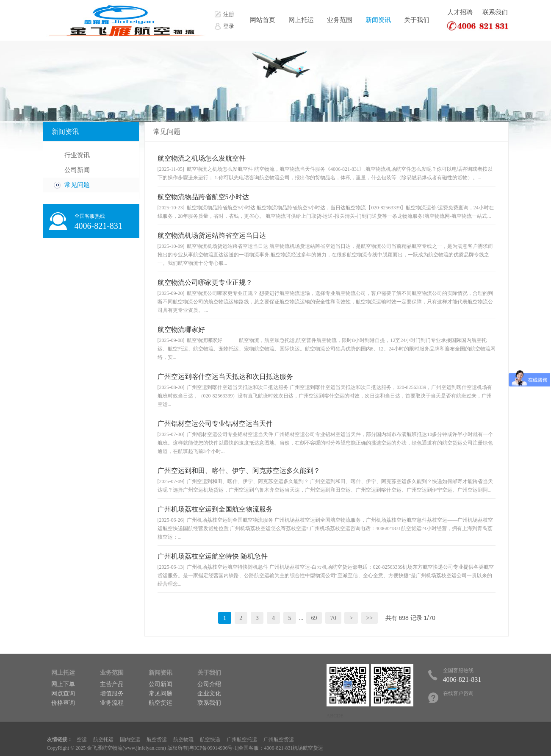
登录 (229, 26)
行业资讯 (77, 155)
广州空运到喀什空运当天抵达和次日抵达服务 (225, 377)
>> (369, 618)
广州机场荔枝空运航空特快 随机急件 (213, 556)
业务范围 (340, 20)
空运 (82, 739)
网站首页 (263, 20)
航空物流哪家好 (181, 329)
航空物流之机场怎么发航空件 (202, 158)
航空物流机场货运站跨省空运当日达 (212, 235)
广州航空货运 (279, 739)
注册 (229, 14)
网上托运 (301, 20)
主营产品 (112, 684)
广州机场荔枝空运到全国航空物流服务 (215, 509)
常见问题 (77, 185)
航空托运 (103, 739)
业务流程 (112, 703)
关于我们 (417, 20)
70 (333, 618)
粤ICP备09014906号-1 (213, 748)
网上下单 (63, 684)
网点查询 (63, 693)
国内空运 (130, 739)
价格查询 (63, 703)
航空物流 (183, 739)
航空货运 (161, 703)
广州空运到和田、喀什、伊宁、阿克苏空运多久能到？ (239, 471)
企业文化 (209, 693)
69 (314, 618)
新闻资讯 (378, 20)
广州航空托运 (242, 739)
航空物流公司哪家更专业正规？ (205, 282)
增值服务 (112, 693)
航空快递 (210, 739)
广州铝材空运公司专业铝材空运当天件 (215, 424)
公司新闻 (77, 170)
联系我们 (495, 12)
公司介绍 (209, 684)
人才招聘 (460, 12)
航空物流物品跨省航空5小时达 (203, 197)
